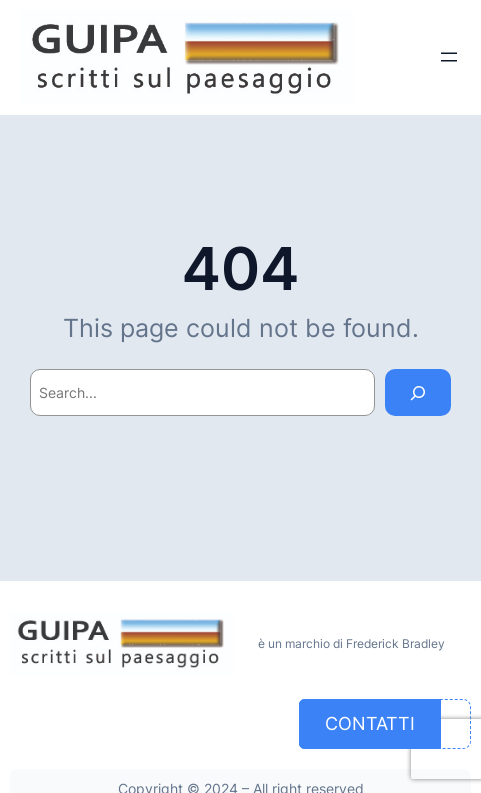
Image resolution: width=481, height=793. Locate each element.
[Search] (418, 392)
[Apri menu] (449, 57)
